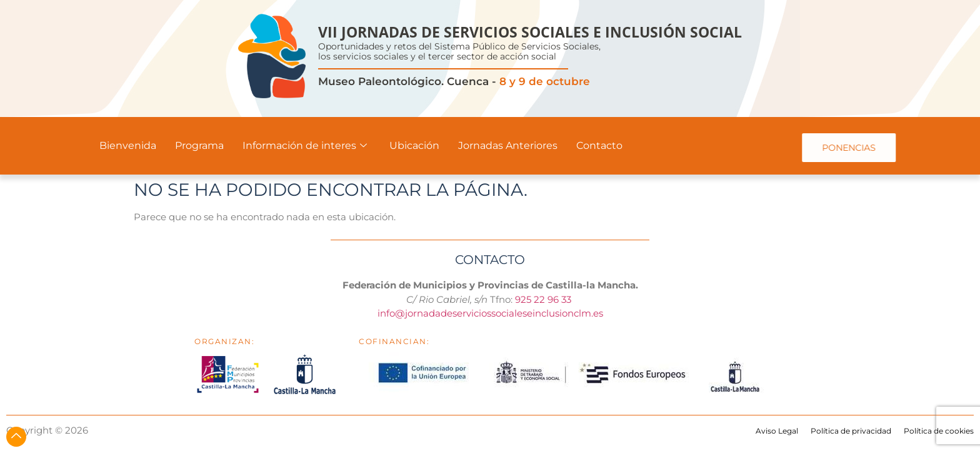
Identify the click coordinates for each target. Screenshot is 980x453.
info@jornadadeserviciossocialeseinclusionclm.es (490, 313)
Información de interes (305, 145)
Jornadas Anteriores (508, 145)
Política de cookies (939, 431)
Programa (199, 145)
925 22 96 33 (544, 299)
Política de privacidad (851, 431)
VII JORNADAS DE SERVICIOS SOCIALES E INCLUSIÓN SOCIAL (530, 32)
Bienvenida (128, 145)
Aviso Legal (777, 431)
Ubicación (414, 145)
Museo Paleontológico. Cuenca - (454, 81)
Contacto (599, 145)
